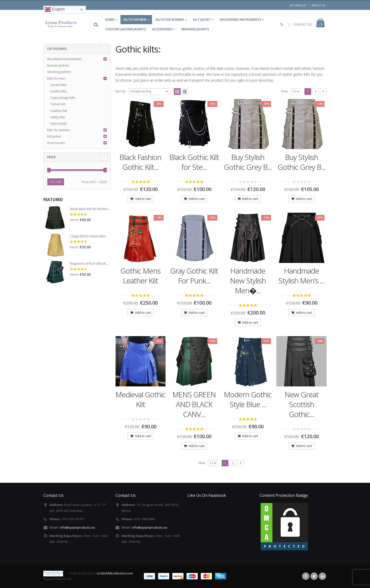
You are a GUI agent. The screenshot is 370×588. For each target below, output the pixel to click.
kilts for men (56, 78)
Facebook (306, 576)
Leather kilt (59, 111)
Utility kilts (58, 117)
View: (285, 91)
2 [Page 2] (316, 92)
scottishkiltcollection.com (115, 573)
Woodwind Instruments (241, 20)
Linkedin (322, 576)
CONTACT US (303, 25)
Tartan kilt (58, 104)
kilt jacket (202, 20)
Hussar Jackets (58, 65)
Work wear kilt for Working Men (90, 209)
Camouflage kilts (63, 98)
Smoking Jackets (195, 29)
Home (110, 20)
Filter (56, 182)
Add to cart (143, 199)
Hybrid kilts (59, 123)
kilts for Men (135, 20)
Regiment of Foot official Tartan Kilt (90, 264)
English (55, 10)
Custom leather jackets (126, 29)
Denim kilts (59, 85)
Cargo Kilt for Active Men (88, 236)
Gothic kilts (59, 91)
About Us (319, 5)
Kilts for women (170, 20)
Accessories (162, 29)
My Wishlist (298, 5)
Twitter (314, 576)
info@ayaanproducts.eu (77, 527)
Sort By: (121, 91)
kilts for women (59, 130)
